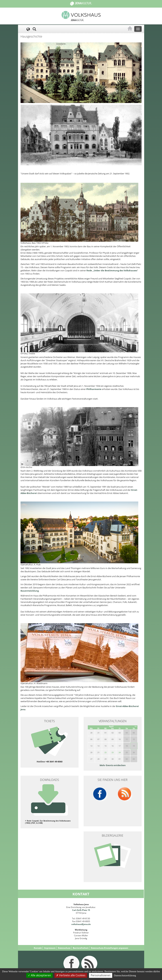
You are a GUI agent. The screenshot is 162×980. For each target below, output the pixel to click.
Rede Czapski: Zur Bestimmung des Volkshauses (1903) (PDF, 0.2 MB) (48, 822)
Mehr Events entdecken (113, 765)
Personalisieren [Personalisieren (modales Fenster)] (101, 975)
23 (113, 752)
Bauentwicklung (30, 591)
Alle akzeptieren (39, 975)
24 (120, 752)
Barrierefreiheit (81, 948)
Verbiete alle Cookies (71, 975)
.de (89, 924)
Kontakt (38, 948)
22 (105, 752)
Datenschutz (64, 948)
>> (136, 726)
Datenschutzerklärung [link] (125, 975)
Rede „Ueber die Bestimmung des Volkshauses (112, 270)
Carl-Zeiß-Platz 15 (81, 910)
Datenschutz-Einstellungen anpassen (110, 948)
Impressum (50, 948)
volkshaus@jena (79, 924)
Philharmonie (94, 389)
